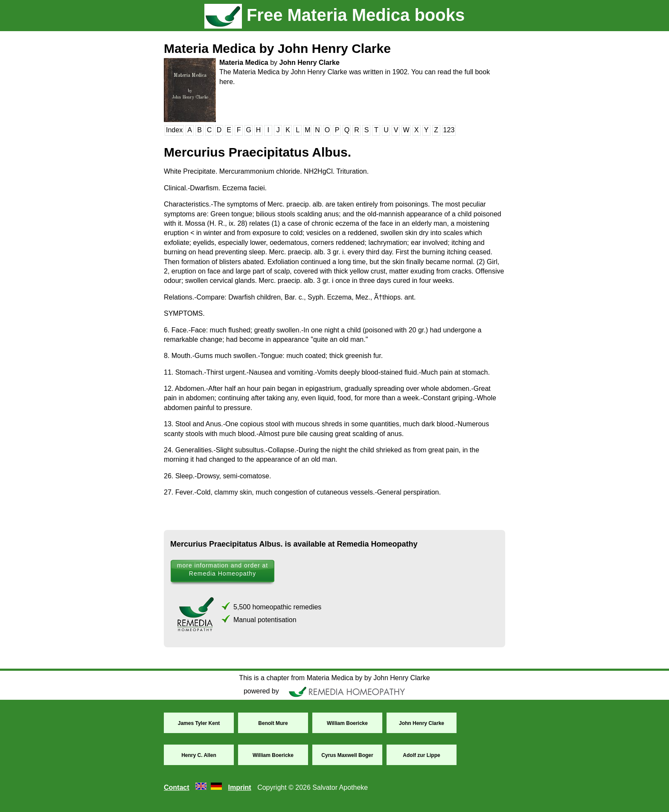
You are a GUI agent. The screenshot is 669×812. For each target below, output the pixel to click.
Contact (177, 787)
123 (449, 130)
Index (174, 130)
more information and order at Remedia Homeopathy (223, 569)
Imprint (239, 787)
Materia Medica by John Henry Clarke (277, 48)
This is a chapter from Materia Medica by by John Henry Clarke (334, 678)
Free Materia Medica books (334, 15)
